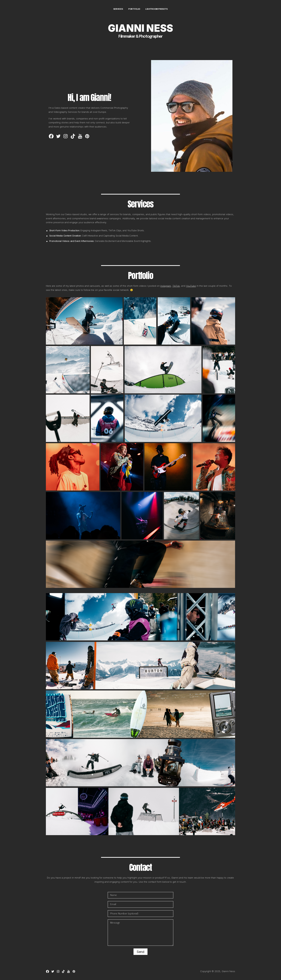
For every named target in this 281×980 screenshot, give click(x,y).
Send (140, 952)
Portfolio (134, 9)
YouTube (191, 286)
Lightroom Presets (157, 9)
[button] (51, 136)
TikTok (176, 286)
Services (118, 9)
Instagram (166, 286)
